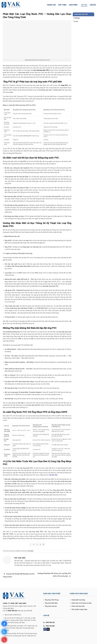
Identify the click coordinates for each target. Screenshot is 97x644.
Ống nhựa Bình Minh (51, 603)
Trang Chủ (51, 5)
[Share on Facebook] (31, 545)
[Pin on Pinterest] (40, 545)
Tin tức (18, 551)
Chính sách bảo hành (78, 606)
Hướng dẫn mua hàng (78, 600)
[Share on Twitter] (34, 545)
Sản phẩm (74, 5)
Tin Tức (84, 5)
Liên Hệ (93, 5)
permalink (31, 551)
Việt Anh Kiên (53, 475)
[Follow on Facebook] (45, 629)
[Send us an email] (48, 629)
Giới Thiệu (62, 5)
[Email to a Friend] (37, 545)
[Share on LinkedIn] (44, 545)
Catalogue (77, 18)
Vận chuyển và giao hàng (79, 609)
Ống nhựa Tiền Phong (52, 600)
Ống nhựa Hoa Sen (51, 606)
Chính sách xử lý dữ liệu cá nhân (82, 603)
